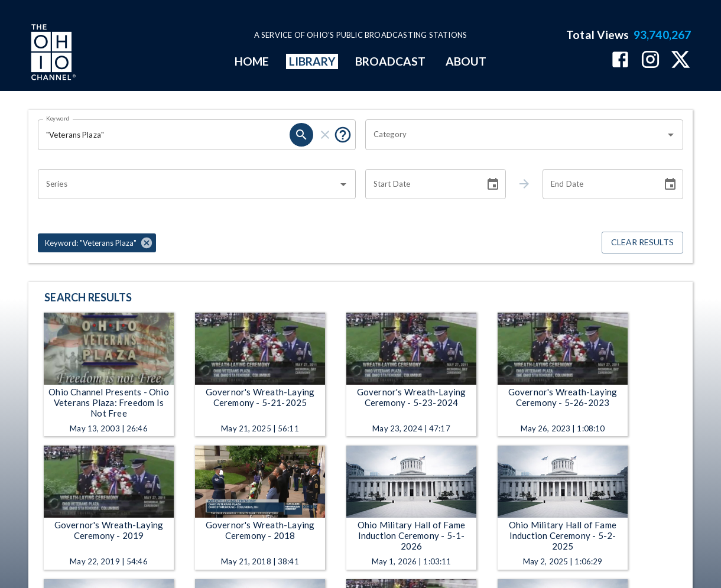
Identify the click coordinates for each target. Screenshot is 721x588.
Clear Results (642, 243)
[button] (97, 243)
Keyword (58, 118)
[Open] (671, 135)
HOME (252, 61)
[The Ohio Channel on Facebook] (620, 61)
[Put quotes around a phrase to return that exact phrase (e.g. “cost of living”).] (343, 135)
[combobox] (515, 135)
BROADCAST (391, 61)
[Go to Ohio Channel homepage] (52, 54)
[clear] (325, 135)
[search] (301, 135)
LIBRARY (312, 61)
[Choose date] (493, 184)
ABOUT (466, 61)
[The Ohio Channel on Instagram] (650, 61)
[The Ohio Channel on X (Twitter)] (681, 61)
